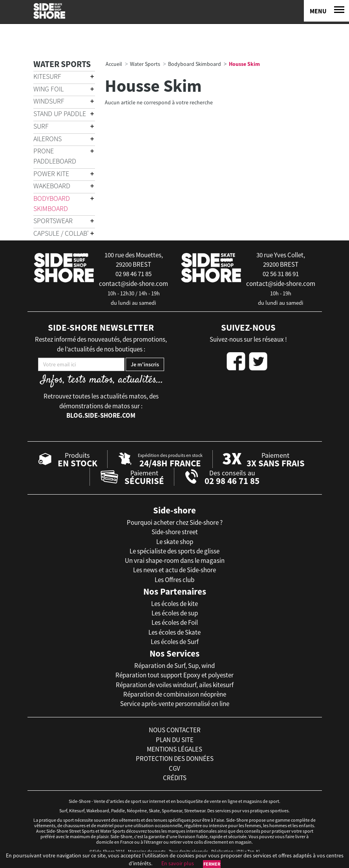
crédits (175, 778)
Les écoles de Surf (175, 642)
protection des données (175, 759)
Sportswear (53, 221)
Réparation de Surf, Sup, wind (174, 666)
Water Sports (62, 64)
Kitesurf (47, 76)
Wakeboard (52, 186)
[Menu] (326, 11)
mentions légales (174, 749)
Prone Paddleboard (55, 156)
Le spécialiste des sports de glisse (174, 551)
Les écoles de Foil (175, 622)
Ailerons (48, 139)
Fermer (212, 864)
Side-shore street (175, 532)
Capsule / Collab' (61, 233)
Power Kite (51, 174)
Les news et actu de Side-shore (174, 570)
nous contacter (175, 730)
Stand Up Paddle (60, 114)
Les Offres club (174, 580)
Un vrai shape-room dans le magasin (175, 560)
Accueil (114, 64)
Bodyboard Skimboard (52, 203)
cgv (174, 768)
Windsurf (49, 101)
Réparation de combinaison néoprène (175, 694)
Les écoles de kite (174, 604)
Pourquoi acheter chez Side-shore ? (175, 522)
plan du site (175, 740)
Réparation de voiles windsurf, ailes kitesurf (175, 685)
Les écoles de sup (175, 613)
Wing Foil (48, 89)
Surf (41, 126)
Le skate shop (175, 542)
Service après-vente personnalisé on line (175, 704)
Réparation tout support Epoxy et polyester (174, 675)
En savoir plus (178, 863)
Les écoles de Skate (174, 632)
